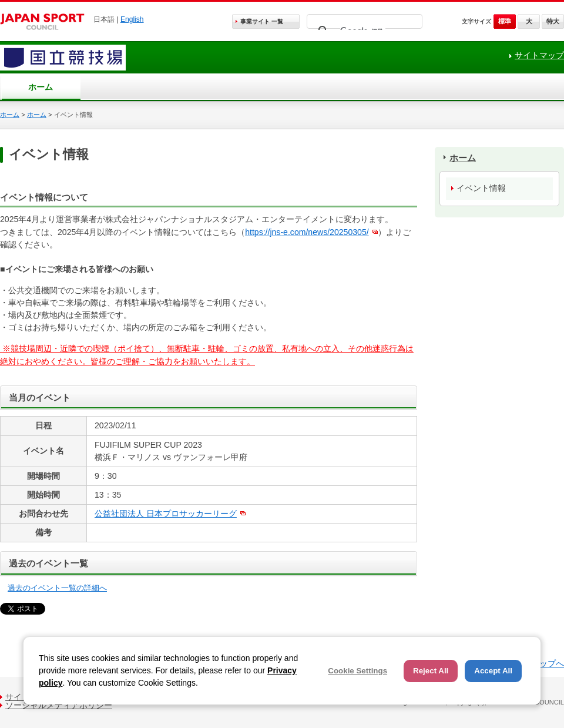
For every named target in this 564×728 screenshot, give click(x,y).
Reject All (431, 671)
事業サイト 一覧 (262, 21)
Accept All (493, 671)
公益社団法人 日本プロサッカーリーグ (166, 514)
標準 (505, 21)
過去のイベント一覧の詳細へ (57, 588)
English (132, 19)
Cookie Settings (357, 671)
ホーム (41, 87)
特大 (553, 21)
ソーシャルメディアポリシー (59, 705)
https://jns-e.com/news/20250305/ (307, 232)
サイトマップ (539, 55)
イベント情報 (481, 188)
